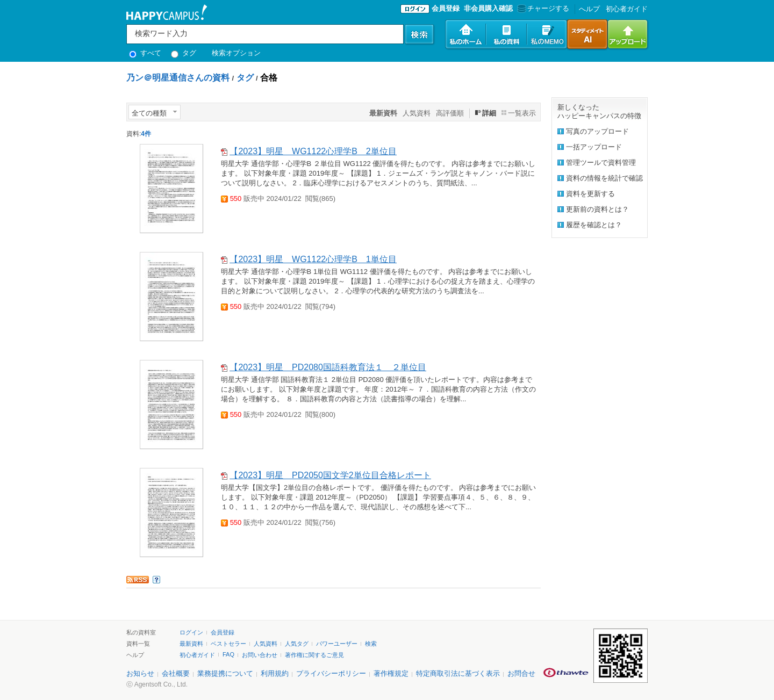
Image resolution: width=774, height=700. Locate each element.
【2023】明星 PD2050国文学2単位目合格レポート (330, 475)
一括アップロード (594, 147)
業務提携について (225, 673)
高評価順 (450, 113)
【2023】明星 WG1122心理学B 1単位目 (313, 259)
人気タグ (297, 644)
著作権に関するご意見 (314, 655)
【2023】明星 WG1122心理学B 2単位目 (313, 151)
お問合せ (521, 673)
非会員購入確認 (488, 8)
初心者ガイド (627, 9)
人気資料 (417, 113)
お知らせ (140, 673)
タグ (184, 53)
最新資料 (191, 644)
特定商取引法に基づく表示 (458, 673)
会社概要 (176, 673)
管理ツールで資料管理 (601, 163)
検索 (371, 644)
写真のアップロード (597, 131)
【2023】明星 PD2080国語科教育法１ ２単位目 (328, 367)
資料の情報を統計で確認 (604, 178)
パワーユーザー (337, 644)
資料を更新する (590, 194)
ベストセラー (228, 644)
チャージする (542, 8)
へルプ (589, 9)
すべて (145, 53)
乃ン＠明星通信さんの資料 (178, 78)
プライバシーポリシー (331, 673)
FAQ (228, 654)
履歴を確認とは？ (594, 225)
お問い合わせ (260, 655)
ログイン (191, 632)
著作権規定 (391, 673)
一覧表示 (522, 113)
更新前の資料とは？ (597, 209)
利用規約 (275, 673)
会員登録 (446, 8)
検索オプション (236, 53)
